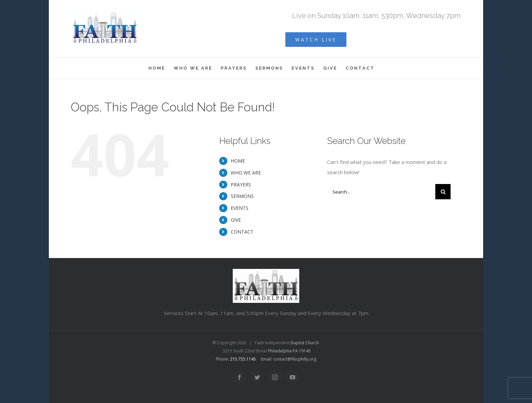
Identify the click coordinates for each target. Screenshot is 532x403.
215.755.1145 (243, 359)
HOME (238, 161)
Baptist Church (305, 343)
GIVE (236, 220)
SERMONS (242, 196)
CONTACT (242, 232)
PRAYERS (241, 185)
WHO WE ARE (246, 173)
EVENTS (240, 208)
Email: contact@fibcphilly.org (289, 359)
